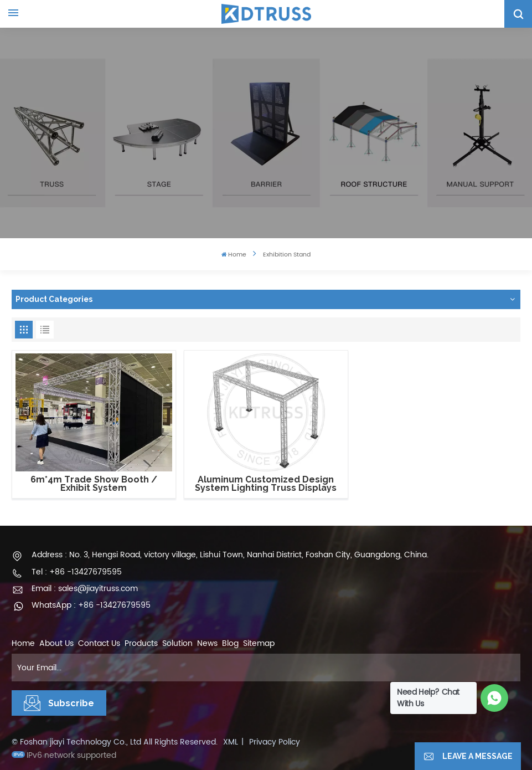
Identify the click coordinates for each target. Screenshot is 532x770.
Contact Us (99, 643)
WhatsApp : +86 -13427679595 (91, 605)
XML (231, 742)
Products (141, 643)
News (207, 643)
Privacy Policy (275, 742)
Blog (230, 643)
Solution (177, 643)
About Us (56, 643)
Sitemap (259, 643)
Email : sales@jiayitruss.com (85, 589)
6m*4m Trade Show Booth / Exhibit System (94, 484)
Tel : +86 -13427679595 (77, 572)
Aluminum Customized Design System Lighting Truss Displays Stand (266, 484)
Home (234, 255)
